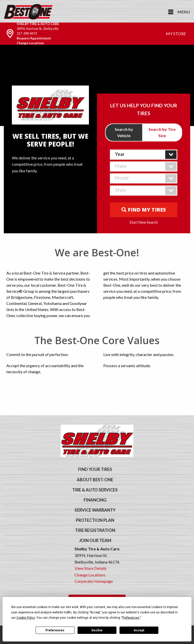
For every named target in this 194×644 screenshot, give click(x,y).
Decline (97, 630)
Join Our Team (95, 541)
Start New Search (144, 222)
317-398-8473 (27, 33)
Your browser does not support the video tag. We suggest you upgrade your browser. (97, 85)
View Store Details (91, 568)
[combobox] (144, 155)
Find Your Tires (95, 469)
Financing (95, 500)
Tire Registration (95, 530)
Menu (184, 12)
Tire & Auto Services (95, 490)
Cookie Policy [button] (26, 618)
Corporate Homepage (94, 581)
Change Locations (30, 43)
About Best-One (95, 480)
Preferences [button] (131, 618)
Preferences (55, 630)
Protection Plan (95, 520)
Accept (139, 630)
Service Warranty (95, 510)
